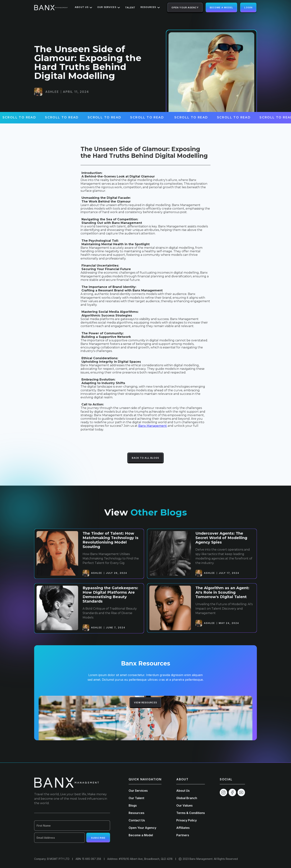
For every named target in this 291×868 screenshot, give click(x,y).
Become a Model (221, 8)
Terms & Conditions (191, 813)
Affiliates (183, 828)
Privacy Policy (187, 820)
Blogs (133, 805)
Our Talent (136, 798)
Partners (183, 835)
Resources (136, 813)
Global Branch (187, 798)
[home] (51, 8)
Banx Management (153, 426)
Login (248, 8)
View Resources (145, 703)
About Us (183, 791)
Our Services (138, 791)
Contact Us (137, 820)
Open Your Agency (185, 8)
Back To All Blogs (145, 458)
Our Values (184, 805)
